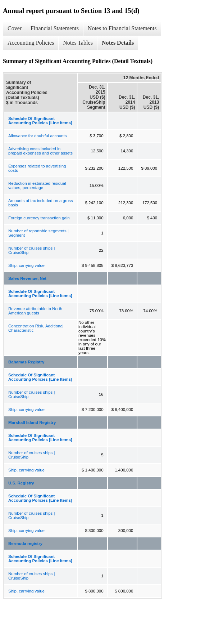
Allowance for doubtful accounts (37, 136)
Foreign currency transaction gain (39, 218)
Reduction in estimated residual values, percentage (37, 185)
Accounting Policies (31, 43)
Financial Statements (55, 28)
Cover (15, 28)
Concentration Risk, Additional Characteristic (36, 328)
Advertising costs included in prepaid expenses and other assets (40, 151)
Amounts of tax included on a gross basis (41, 203)
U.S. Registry (21, 483)
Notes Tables (78, 43)
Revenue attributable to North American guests (35, 311)
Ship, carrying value (26, 265)
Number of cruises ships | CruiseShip (32, 250)
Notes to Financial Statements (122, 28)
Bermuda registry (25, 544)
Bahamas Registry (26, 362)
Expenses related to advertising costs (37, 168)
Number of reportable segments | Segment (38, 233)
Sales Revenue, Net (27, 278)
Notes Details (118, 43)
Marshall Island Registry (32, 422)
